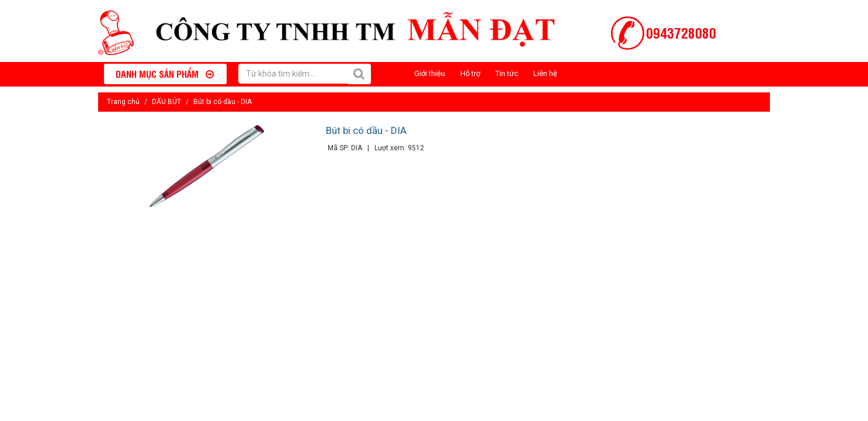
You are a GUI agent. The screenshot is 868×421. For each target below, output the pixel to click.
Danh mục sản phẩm (165, 74)
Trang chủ (123, 102)
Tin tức (507, 73)
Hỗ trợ (470, 73)
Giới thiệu (430, 73)
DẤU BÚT (166, 102)
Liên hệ (545, 73)
